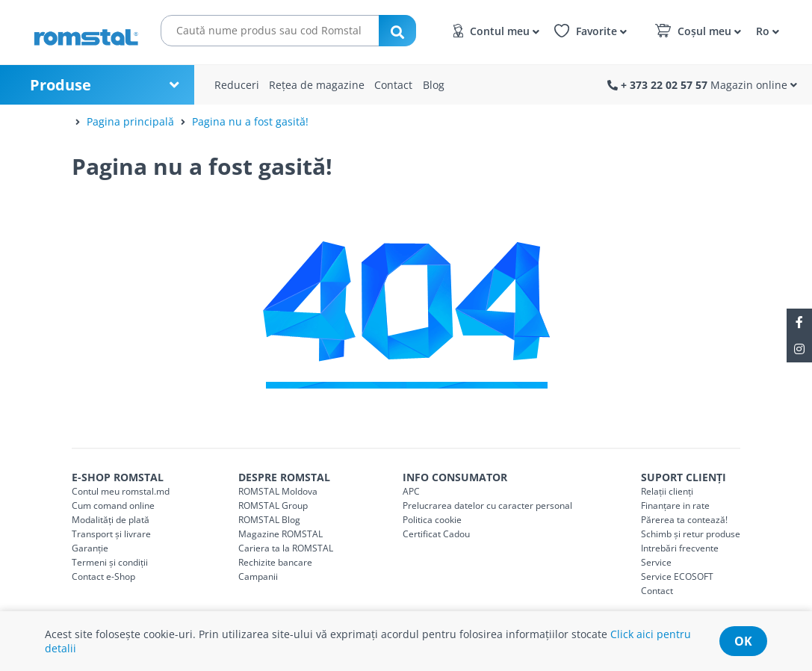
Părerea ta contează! (684, 520)
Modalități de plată (111, 520)
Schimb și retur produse (691, 534)
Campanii (258, 576)
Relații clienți (667, 491)
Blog (434, 85)
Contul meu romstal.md (121, 491)
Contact (393, 85)
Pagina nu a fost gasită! (250, 121)
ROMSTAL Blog (269, 520)
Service (656, 562)
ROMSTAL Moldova (278, 491)
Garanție (90, 548)
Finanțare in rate (675, 505)
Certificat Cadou (436, 534)
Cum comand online (113, 505)
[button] (765, 30)
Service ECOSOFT (677, 576)
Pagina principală (130, 121)
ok (743, 641)
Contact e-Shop (103, 576)
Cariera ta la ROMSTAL (286, 548)
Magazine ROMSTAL (281, 534)
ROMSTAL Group (273, 505)
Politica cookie (432, 520)
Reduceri (237, 85)
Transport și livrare (111, 534)
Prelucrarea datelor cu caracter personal (487, 505)
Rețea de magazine (317, 85)
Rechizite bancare (275, 562)
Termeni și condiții (110, 562)
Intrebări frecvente (680, 548)
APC (411, 491)
